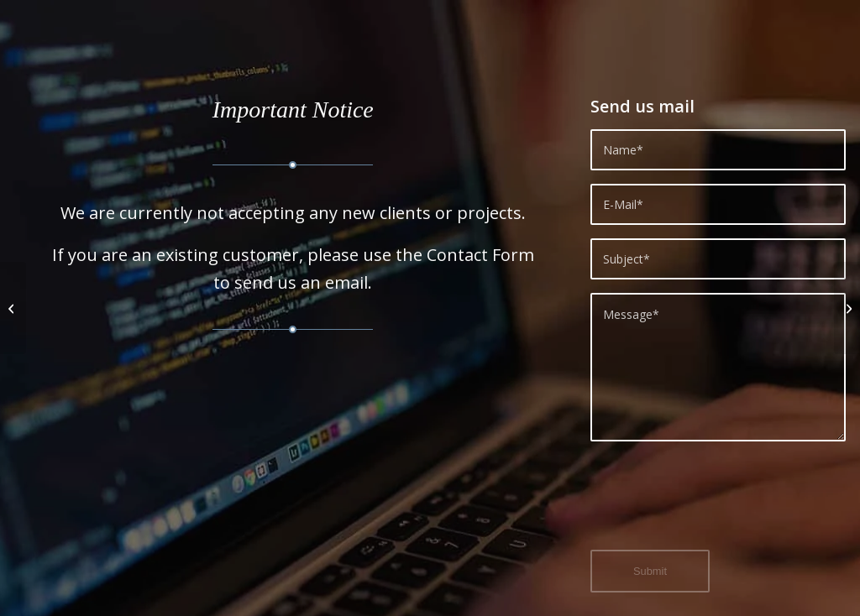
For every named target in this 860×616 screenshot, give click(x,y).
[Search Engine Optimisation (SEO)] (847, 308)
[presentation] (718, 505)
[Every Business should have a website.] (13, 308)
